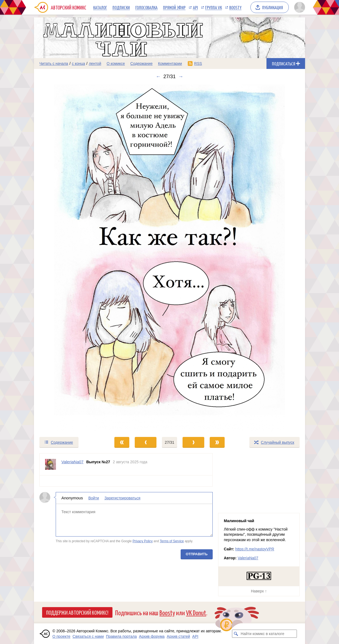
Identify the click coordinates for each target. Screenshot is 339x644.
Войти (94, 498)
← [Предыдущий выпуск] (158, 77)
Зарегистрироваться (122, 498)
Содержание (142, 64)
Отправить (197, 554)
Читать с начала (54, 64)
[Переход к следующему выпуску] (169, 258)
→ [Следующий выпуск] (181, 77)
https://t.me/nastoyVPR (255, 549)
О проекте (61, 636)
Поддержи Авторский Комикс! (77, 612)
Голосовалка (146, 7)
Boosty (235, 7)
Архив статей (178, 636)
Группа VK (214, 7)
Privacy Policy (143, 541)
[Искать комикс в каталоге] (236, 634)
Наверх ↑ (259, 591)
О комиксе (116, 64)
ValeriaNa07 (248, 558)
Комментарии (170, 64)
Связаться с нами (88, 636)
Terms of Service (172, 541)
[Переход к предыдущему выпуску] (68, 258)
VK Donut (196, 612)
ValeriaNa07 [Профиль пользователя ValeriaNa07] (72, 462)
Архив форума (152, 636)
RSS (198, 64)
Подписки (121, 7)
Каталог (100, 7)
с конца (79, 64)
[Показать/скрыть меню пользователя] (299, 7)
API (195, 7)
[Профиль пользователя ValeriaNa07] (51, 464)
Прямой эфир (174, 7)
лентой (95, 64)
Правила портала (121, 636)
